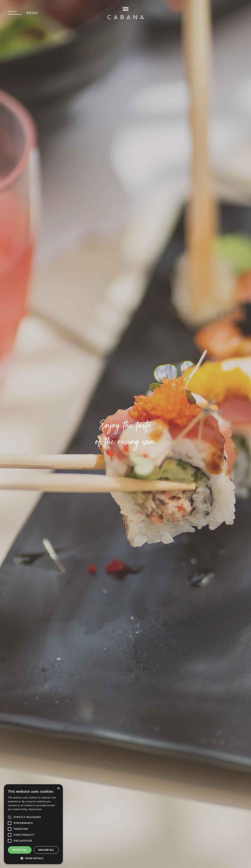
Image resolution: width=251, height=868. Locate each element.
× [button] (58, 789)
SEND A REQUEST (219, 13)
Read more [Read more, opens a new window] (35, 809)
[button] (33, 858)
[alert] (33, 824)
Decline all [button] (46, 850)
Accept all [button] (20, 850)
